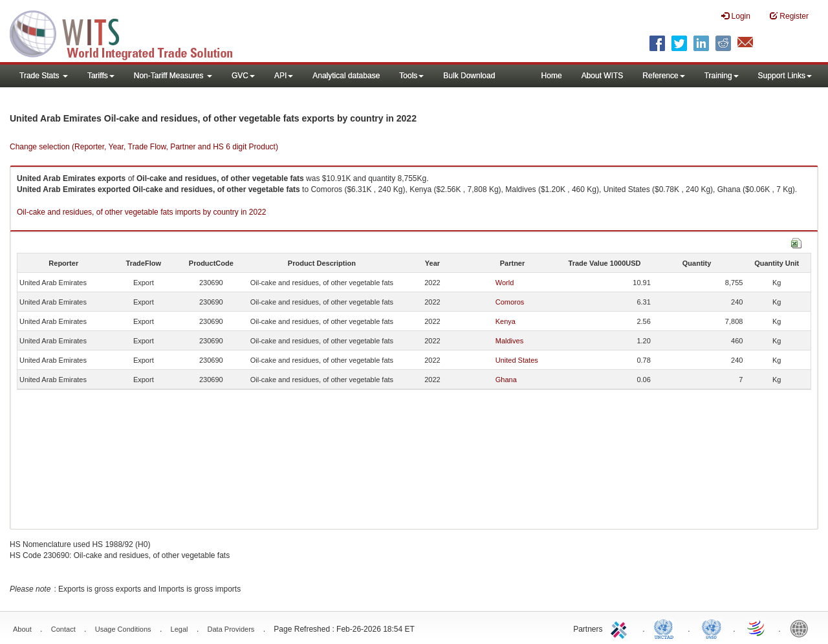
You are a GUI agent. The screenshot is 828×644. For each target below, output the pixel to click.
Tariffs (101, 76)
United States (517, 360)
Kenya (506, 321)
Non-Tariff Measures (173, 76)
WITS (129, 32)
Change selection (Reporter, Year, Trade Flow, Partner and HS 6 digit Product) (144, 147)
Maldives (509, 341)
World (505, 283)
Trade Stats (44, 76)
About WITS (603, 76)
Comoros (510, 302)
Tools (411, 76)
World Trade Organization (757, 628)
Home (552, 76)
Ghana (506, 380)
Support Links (785, 76)
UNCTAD (666, 628)
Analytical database (346, 76)
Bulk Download (469, 76)
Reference (663, 76)
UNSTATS (712, 628)
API (284, 76)
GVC (243, 76)
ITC (621, 628)
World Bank (802, 628)
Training (722, 76)
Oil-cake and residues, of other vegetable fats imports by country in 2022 (142, 212)
